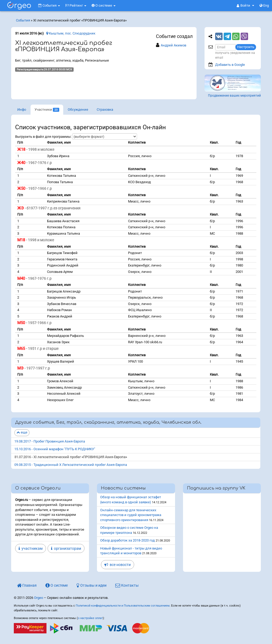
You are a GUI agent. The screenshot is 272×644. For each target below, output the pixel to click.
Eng (264, 5)
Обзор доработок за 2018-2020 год (127, 540)
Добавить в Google (230, 65)
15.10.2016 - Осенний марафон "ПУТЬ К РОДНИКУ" (55, 449)
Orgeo (39, 598)
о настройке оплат (90, 618)
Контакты (127, 585)
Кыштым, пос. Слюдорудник (71, 33)
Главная (27, 585)
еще (22, 432)
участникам (31, 548)
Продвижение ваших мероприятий (234, 96)
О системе (104, 5)
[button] (245, 6)
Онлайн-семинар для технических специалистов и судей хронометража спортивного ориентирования (131, 515)
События (49, 5)
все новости (118, 565)
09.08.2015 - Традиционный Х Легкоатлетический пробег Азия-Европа (71, 465)
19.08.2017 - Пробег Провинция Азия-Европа (50, 441)
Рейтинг (76, 5)
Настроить (246, 47)
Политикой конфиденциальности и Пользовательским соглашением (123, 606)
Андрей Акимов (173, 45)
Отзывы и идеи (92, 585)
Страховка (105, 110)
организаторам (66, 548)
